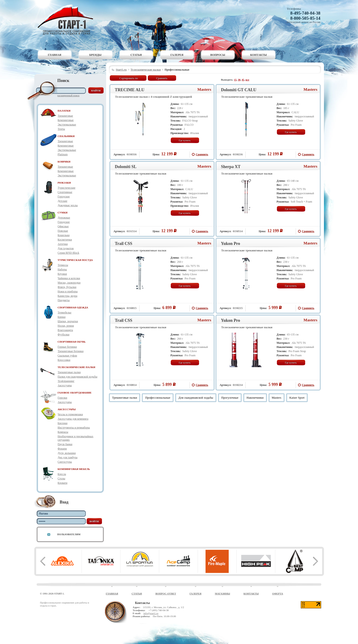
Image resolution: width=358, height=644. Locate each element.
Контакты (259, 55)
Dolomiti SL (126, 167)
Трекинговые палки (69, 372)
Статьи (136, 55)
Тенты (61, 129)
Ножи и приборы (68, 291)
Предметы (64, 300)
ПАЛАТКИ (64, 111)
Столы (62, 478)
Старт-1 (67, 20)
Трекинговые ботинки (71, 351)
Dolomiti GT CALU (239, 90)
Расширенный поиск (68, 95)
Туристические (67, 188)
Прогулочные (230, 398)
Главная (54, 55)
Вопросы (218, 55)
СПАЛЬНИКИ (66, 136)
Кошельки (64, 235)
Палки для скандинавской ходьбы (78, 377)
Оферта (277, 594)
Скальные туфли (67, 356)
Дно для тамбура (68, 457)
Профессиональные (158, 398)
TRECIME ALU (130, 90)
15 (235, 80)
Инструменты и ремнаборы (74, 428)
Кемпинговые (66, 120)
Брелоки (63, 423)
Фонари (62, 449)
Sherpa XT (231, 167)
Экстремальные (67, 125)
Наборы (62, 269)
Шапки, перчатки (68, 321)
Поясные (63, 231)
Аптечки (63, 244)
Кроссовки (64, 360)
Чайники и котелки (69, 278)
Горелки (62, 398)
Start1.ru (121, 70)
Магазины (222, 594)
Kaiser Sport (297, 398)
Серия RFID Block (68, 253)
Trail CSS (124, 244)
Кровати (63, 483)
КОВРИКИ (64, 162)
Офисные (63, 226)
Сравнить (162, 78)
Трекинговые (65, 116)
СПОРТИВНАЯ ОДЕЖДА (73, 307)
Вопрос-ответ (166, 594)
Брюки (62, 317)
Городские (64, 197)
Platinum (63, 154)
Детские (63, 201)
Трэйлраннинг (66, 381)
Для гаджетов (66, 248)
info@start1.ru (151, 613)
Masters (204, 89)
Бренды (95, 55)
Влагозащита (65, 330)
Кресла (62, 474)
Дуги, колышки (67, 453)
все (247, 80)
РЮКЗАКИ (64, 183)
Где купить (185, 140)
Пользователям (69, 534)
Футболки (64, 335)
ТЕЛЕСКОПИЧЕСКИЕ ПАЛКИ (77, 367)
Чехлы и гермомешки (70, 414)
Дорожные (64, 218)
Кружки (62, 274)
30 (239, 80)
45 (243, 80)
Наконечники (255, 398)
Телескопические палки (146, 70)
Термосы (63, 265)
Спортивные (65, 192)
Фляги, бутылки (67, 287)
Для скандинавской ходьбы (196, 398)
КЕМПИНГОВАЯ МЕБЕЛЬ (74, 469)
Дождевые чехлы (68, 205)
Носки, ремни (66, 326)
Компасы (63, 432)
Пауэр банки (65, 444)
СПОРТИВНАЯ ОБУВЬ (72, 342)
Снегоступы (65, 462)
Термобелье (65, 313)
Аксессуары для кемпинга (73, 419)
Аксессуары (65, 385)
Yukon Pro (231, 244)
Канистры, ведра (68, 296)
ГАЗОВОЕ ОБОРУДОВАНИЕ (75, 393)
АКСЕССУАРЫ (67, 409)
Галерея (177, 55)
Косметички (65, 240)
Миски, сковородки (69, 283)
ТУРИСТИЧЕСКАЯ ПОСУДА (75, 260)
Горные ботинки (67, 347)
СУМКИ (63, 213)
